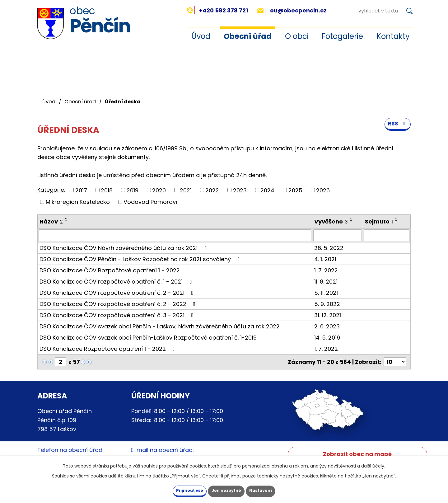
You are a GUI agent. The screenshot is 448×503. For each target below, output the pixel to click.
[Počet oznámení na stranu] (395, 362)
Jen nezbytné (226, 490)
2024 (267, 190)
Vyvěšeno (331, 221)
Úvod (201, 36)
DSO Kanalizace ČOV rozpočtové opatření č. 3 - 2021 (118, 315)
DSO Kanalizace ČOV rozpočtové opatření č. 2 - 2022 (119, 304)
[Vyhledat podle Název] (175, 235)
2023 (240, 190)
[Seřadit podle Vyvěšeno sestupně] (351, 221)
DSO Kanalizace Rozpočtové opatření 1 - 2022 (108, 349)
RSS (397, 128)
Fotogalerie (342, 36)
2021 (186, 190)
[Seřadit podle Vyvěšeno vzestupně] (351, 219)
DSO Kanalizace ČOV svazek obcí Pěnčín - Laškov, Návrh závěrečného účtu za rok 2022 (160, 326)
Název (51, 221)
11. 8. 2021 (326, 282)
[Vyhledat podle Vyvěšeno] (338, 235)
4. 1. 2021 (325, 259)
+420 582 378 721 (217, 10)
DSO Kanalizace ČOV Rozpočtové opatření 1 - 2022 (115, 270)
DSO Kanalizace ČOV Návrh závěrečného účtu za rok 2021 (124, 248)
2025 (295, 190)
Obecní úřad (248, 36)
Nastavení (270, 490)
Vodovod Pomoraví (150, 202)
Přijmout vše (180, 490)
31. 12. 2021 (328, 315)
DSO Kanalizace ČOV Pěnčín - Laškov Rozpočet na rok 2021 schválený (141, 259)
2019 (133, 190)
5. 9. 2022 (327, 304)
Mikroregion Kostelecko (78, 202)
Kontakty (393, 36)
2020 (159, 190)
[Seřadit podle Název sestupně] (66, 221)
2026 (323, 190)
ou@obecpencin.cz (292, 10)
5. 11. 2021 (326, 293)
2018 (107, 190)
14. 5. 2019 (327, 338)
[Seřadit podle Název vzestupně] (66, 219)
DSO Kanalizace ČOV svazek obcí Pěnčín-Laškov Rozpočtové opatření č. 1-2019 (148, 338)
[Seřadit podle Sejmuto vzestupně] (396, 219)
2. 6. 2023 (327, 326)
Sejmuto (379, 221)
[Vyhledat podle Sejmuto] (387, 235)
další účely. (373, 465)
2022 (212, 190)
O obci (297, 36)
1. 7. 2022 (326, 270)
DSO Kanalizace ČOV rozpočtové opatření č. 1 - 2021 (117, 282)
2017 (81, 190)
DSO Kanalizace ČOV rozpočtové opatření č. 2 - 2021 (118, 293)
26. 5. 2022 (329, 248)
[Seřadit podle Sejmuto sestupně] (396, 221)
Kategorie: (51, 190)
